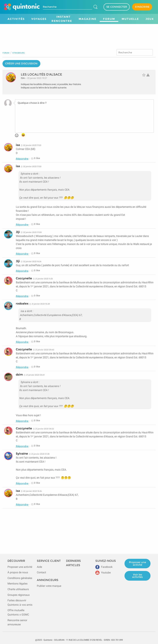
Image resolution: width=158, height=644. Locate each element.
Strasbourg (18, 53)
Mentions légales (17, 584)
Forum (109, 19)
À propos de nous (18, 572)
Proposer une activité (20, 567)
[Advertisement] (79, 33)
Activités (16, 19)
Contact (41, 572)
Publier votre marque (49, 586)
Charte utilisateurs (18, 589)
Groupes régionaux (19, 595)
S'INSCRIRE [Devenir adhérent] (142, 7)
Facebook (104, 567)
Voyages (39, 19)
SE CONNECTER (117, 7)
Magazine (87, 19)
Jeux (150, 19)
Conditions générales (20, 578)
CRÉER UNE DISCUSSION (21, 63)
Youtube (103, 573)
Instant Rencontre (62, 19)
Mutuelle (130, 19)
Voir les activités (137, 576)
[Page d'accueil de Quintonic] (22, 7)
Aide (39, 567)
